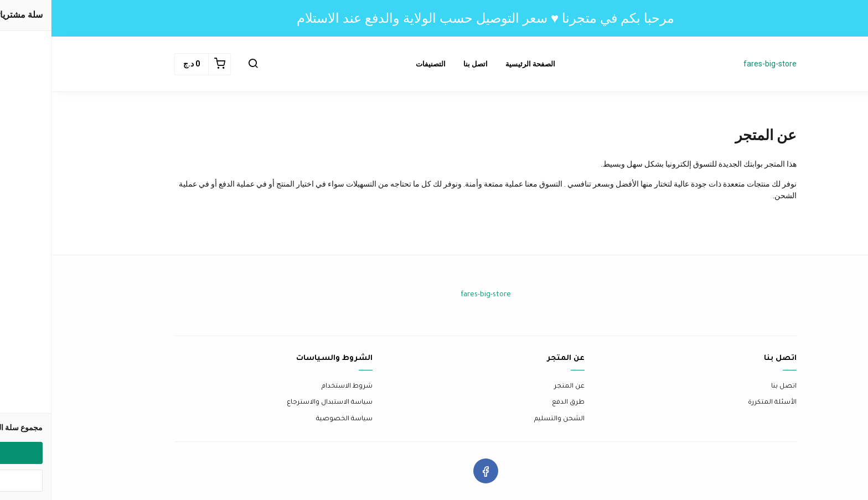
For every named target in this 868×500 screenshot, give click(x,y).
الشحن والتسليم (508, 419)
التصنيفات (379, 64)
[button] (201, 64)
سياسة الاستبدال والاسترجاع (278, 403)
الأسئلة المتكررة (721, 403)
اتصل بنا (424, 64)
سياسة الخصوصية (293, 419)
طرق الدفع (517, 403)
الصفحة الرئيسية (479, 64)
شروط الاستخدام (296, 387)
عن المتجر (518, 387)
